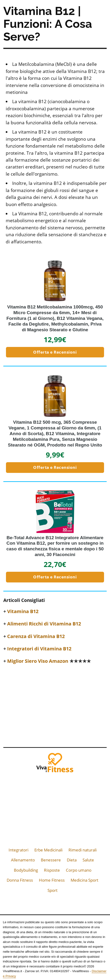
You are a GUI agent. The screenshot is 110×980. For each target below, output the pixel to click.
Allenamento (23, 860)
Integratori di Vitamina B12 (39, 649)
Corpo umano (79, 870)
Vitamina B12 (23, 611)
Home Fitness (52, 880)
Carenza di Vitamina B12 (36, 636)
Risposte (52, 870)
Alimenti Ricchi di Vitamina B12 (44, 624)
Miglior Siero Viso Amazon (49, 661)
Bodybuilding (26, 870)
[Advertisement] (55, 704)
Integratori (18, 850)
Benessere (51, 860)
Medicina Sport (84, 880)
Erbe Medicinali (48, 850)
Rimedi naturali (83, 850)
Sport (52, 890)
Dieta (72, 860)
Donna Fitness (20, 880)
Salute (88, 860)
